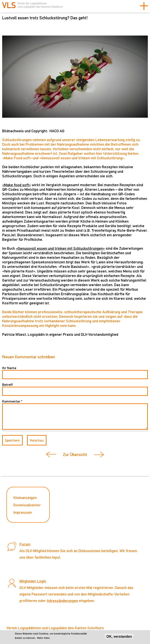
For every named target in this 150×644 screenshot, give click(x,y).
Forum (25, 544)
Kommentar (12, 401)
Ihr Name (9, 368)
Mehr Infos (43, 638)
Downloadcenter (27, 505)
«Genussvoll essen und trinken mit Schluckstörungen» (60, 248)
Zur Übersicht (75, 455)
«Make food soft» (17, 185)
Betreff (7, 385)
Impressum (23, 512)
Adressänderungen (62, 601)
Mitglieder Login (33, 581)
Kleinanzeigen (25, 498)
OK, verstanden (119, 637)
